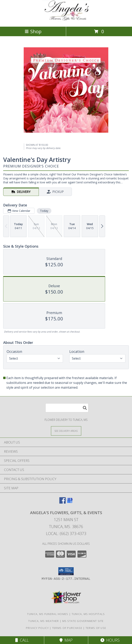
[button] (66, 571)
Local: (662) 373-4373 (66, 534)
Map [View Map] (66, 640)
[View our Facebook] (63, 502)
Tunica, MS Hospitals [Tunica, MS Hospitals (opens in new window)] (88, 614)
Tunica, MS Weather (44, 621)
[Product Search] (67, 408)
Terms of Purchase (67, 628)
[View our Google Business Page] (70, 502)
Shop (33, 31)
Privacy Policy (37, 628)
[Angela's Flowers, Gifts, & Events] (66, 21)
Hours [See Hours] (110, 640)
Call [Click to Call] (22, 640)
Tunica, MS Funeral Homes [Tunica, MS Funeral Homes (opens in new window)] (48, 614)
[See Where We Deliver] (66, 431)
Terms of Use (96, 628)
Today (44, 211)
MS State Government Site (83, 621)
